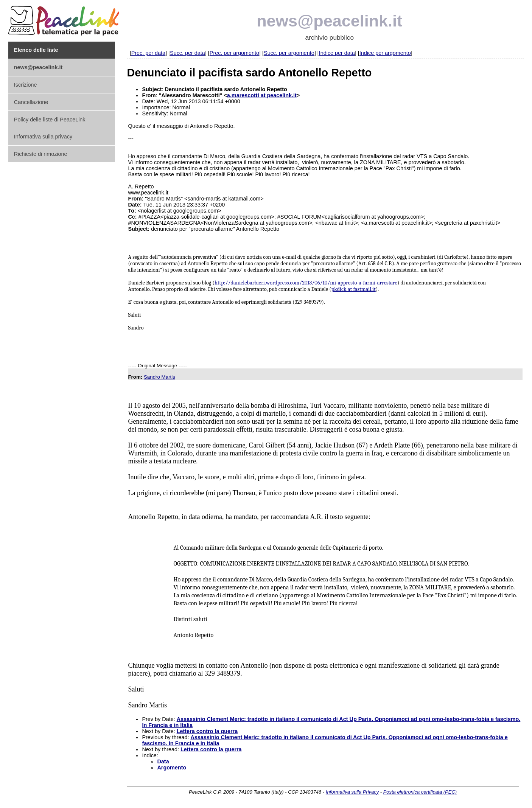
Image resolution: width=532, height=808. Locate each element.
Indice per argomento (385, 53)
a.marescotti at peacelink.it (262, 95)
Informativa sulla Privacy (352, 792)
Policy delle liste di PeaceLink (50, 120)
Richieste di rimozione (41, 154)
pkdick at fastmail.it (354, 289)
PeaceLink (65, 18)
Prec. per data (148, 53)
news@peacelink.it (329, 21)
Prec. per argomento (234, 53)
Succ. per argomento (289, 53)
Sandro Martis (159, 377)
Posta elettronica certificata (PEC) (420, 792)
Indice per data (337, 53)
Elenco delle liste (36, 50)
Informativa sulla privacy (43, 137)
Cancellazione (31, 102)
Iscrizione (26, 85)
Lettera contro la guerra (207, 731)
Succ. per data (187, 53)
